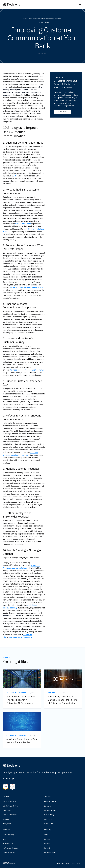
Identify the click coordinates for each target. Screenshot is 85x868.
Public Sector (49, 824)
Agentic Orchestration (10, 806)
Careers (47, 839)
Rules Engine (7, 810)
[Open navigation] (80, 4)
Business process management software (27, 370)
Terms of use (70, 863)
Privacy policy (59, 863)
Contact (47, 848)
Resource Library (8, 835)
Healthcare (48, 819)
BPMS (15, 176)
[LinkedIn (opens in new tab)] (4, 779)
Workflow (6, 819)
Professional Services (10, 848)
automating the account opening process (27, 287)
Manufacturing (49, 815)
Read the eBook (63, 112)
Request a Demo (50, 852)
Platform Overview (9, 802)
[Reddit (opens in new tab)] (13, 779)
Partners (47, 844)
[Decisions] (11, 4)
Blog (30, 19)
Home (25, 19)
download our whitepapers (20, 637)
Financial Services (50, 802)
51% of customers (23, 224)
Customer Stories (9, 852)
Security (80, 863)
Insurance (48, 806)
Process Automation (10, 815)
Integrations (7, 824)
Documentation (8, 844)
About (46, 835)
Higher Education (50, 810)
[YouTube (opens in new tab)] (7, 779)
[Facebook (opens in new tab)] (10, 779)
